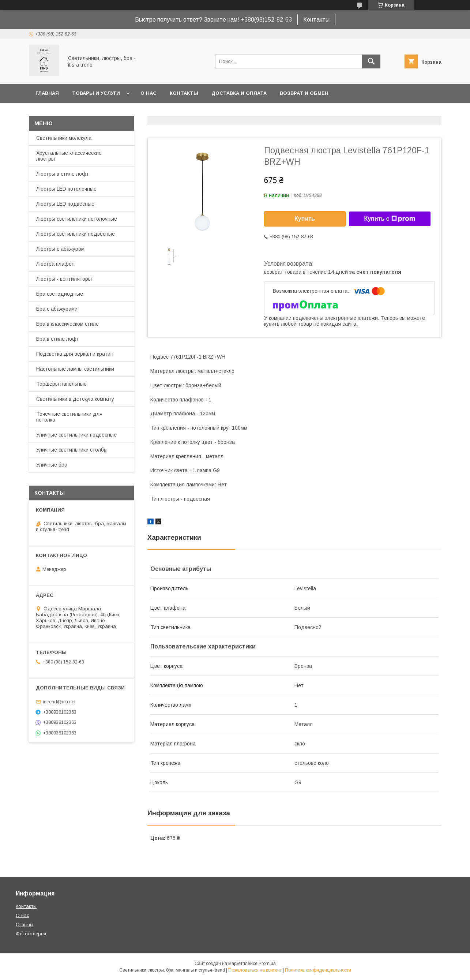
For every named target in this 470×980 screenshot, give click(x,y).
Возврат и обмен (304, 93)
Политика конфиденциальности (318, 970)
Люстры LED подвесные (65, 204)
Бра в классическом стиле (67, 324)
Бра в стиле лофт (58, 339)
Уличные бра (52, 465)
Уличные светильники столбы (72, 450)
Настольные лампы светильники (75, 369)
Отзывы (25, 925)
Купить (305, 219)
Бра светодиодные (60, 294)
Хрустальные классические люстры (69, 156)
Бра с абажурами (57, 309)
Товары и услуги (96, 93)
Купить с (389, 219)
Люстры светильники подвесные (76, 234)
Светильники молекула (64, 138)
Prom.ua (267, 964)
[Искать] (371, 61)
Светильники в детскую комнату (75, 399)
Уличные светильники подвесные (76, 435)
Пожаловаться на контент (255, 970)
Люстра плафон (55, 264)
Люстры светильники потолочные (77, 219)
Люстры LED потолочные (66, 189)
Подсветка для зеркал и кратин (75, 354)
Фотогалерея (31, 934)
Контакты (316, 20)
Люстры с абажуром (60, 249)
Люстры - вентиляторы (64, 279)
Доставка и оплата (239, 93)
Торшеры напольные (61, 384)
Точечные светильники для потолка (69, 417)
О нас (148, 93)
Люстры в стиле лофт (63, 174)
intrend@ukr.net (59, 702)
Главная (47, 93)
